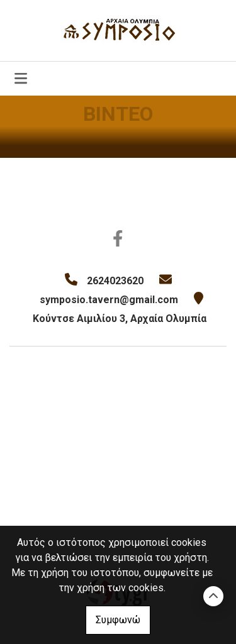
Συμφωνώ (118, 620)
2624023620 (115, 281)
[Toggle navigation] (21, 79)
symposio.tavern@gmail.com (109, 300)
